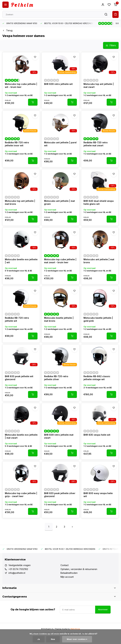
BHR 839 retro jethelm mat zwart (59, 436)
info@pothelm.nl (17, 573)
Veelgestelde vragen (20, 565)
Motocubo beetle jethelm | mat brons (59, 319)
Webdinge (75, 629)
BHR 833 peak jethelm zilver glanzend (60, 495)
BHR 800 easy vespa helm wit (98, 495)
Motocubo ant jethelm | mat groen (59, 202)
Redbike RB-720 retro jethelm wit (17, 319)
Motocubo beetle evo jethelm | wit (21, 261)
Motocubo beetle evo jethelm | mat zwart (21, 436)
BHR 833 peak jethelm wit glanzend (19, 378)
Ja (39, 639)
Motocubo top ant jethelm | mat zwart (99, 86)
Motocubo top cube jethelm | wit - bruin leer (21, 86)
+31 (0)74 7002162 (18, 569)
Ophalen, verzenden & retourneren (79, 569)
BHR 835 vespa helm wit (97, 435)
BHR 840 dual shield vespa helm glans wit (99, 202)
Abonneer (103, 609)
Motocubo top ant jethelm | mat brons (20, 202)
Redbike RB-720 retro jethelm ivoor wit (17, 144)
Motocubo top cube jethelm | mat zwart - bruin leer (60, 261)
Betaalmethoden (69, 573)
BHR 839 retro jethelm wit (58, 84)
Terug (7, 30)
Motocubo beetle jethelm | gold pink (98, 319)
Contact (65, 565)
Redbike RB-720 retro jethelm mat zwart (96, 144)
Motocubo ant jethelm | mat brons (99, 261)
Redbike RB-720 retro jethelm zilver (56, 378)
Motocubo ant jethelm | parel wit (60, 144)
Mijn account (67, 577)
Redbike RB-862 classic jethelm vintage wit (97, 378)
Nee (53, 639)
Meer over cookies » (77, 639)
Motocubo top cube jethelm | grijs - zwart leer (21, 495)
